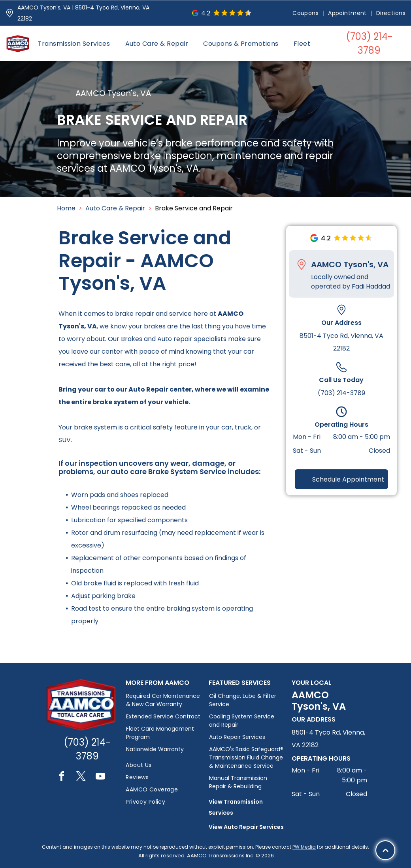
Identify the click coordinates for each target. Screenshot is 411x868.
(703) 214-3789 (341, 393)
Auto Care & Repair (115, 208)
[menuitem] (306, 13)
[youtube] (100, 777)
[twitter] (81, 777)
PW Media (304, 847)
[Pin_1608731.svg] (9, 13)
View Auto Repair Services (246, 827)
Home (66, 208)
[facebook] (62, 777)
